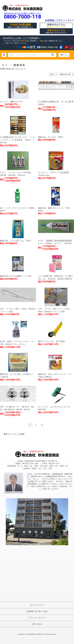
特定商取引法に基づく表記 (37, 611)
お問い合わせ (37, 624)
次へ (42, 425)
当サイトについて (37, 605)
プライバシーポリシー (37, 618)
